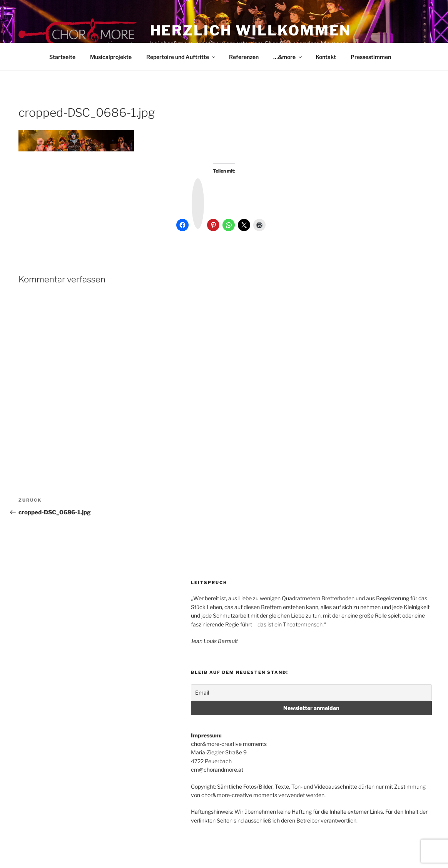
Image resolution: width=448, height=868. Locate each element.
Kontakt (326, 57)
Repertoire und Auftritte (181, 57)
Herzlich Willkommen (251, 30)
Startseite (62, 57)
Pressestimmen (371, 57)
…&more (288, 57)
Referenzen (244, 57)
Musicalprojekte (111, 57)
